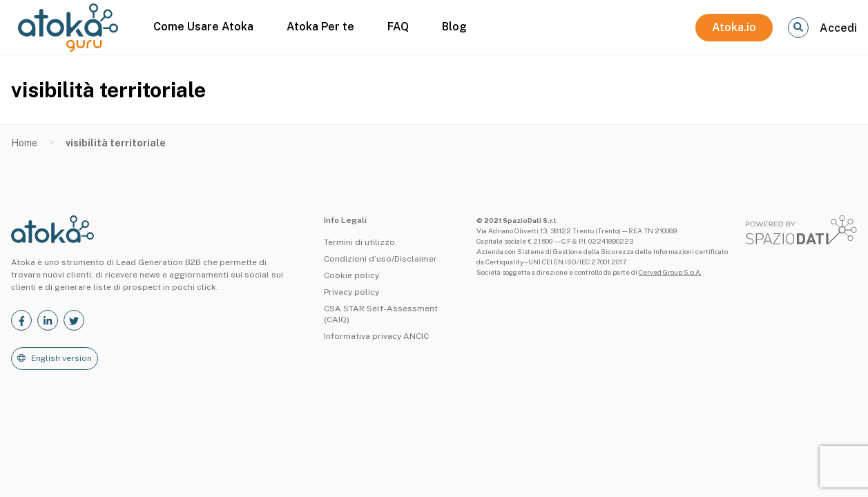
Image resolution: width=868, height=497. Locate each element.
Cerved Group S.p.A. (670, 272)
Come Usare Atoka (203, 27)
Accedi (838, 28)
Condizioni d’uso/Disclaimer (380, 259)
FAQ (398, 27)
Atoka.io (734, 27)
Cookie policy (351, 275)
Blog (454, 27)
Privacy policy (351, 292)
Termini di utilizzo (359, 242)
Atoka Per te (320, 27)
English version (61, 358)
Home (24, 143)
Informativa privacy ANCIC (376, 336)
